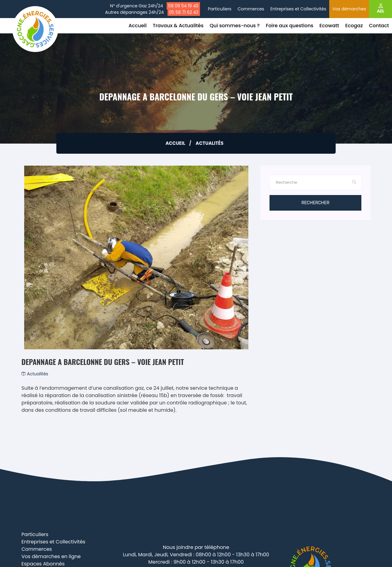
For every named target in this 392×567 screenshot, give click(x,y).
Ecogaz (354, 26)
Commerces (251, 9)
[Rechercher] (309, 182)
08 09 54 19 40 (183, 6)
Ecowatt (329, 26)
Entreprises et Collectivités (298, 9)
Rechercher (315, 203)
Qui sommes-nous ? (234, 26)
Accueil (138, 26)
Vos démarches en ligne (51, 556)
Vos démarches (349, 9)
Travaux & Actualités (178, 26)
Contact (379, 26)
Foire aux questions (290, 26)
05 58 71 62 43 (184, 12)
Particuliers (220, 9)
